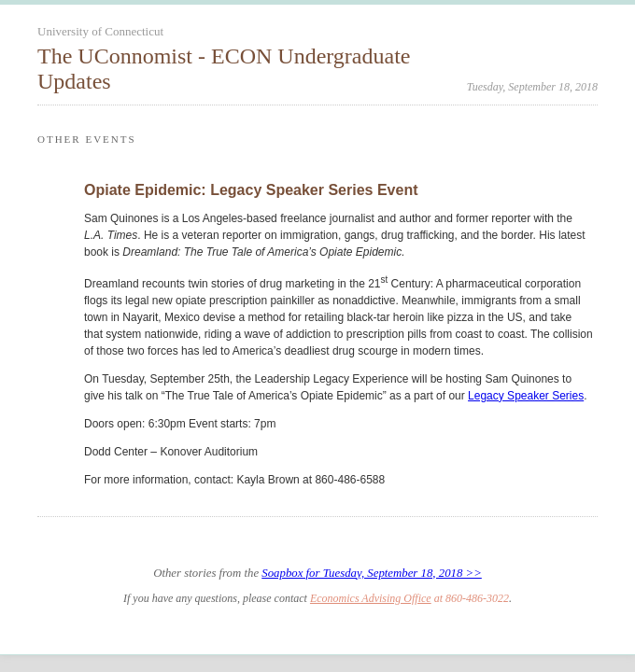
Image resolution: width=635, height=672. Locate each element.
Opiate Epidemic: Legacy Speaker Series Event (251, 190)
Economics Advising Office (371, 598)
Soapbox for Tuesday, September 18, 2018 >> (372, 573)
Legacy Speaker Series (526, 396)
